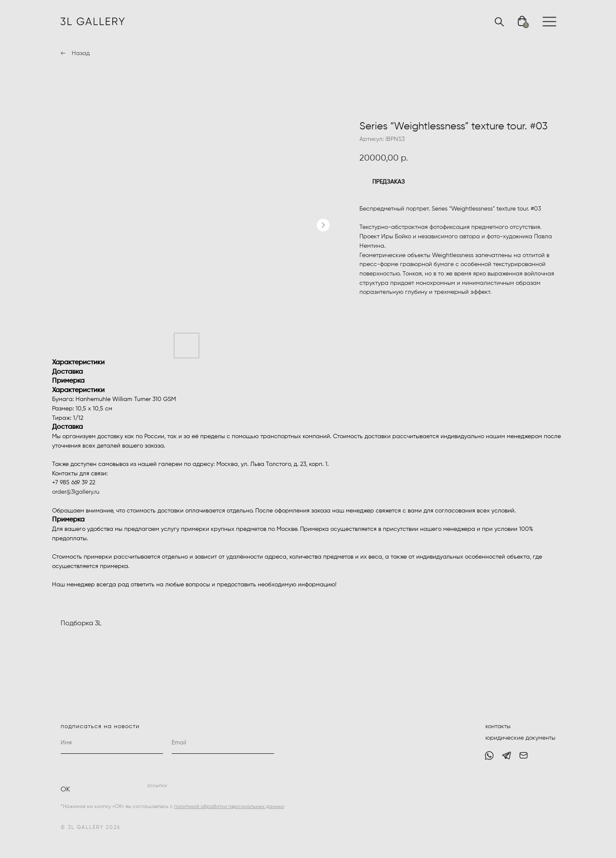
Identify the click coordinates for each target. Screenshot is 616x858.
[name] (112, 743)
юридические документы (520, 738)
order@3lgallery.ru (76, 492)
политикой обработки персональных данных (229, 807)
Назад (81, 53)
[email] (223, 743)
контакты (498, 726)
